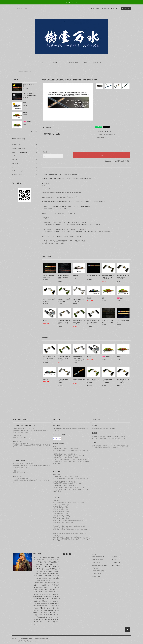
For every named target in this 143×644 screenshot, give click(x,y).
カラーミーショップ (16, 638)
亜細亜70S (90, 298)
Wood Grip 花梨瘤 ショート (79, 380)
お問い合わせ (97, 63)
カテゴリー (56, 63)
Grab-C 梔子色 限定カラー (123, 321)
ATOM (98, 576)
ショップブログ (97, 574)
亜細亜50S (26, 103)
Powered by (24, 641)
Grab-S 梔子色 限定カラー (93, 276)
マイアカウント (117, 554)
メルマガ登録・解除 (72, 63)
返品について (109, 161)
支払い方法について (98, 557)
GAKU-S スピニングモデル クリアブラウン (108, 321)
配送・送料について (98, 560)
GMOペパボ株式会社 (35, 638)
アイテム (125, 8)
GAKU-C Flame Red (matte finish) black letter (30, 95)
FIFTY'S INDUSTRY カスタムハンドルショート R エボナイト (79, 322)
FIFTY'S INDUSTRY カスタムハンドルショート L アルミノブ (79, 300)
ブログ (85, 63)
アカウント (96, 8)
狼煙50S (26, 112)
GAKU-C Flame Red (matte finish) (29, 85)
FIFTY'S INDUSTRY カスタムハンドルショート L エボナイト (108, 277)
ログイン (116, 8)
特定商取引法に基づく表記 (122, 161)
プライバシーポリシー (99, 568)
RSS (94, 576)
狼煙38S (27, 122)
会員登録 (106, 8)
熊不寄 (45, 321)
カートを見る (116, 562)
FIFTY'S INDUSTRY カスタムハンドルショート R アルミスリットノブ (64, 322)
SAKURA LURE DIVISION (25, 72)
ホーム (44, 63)
